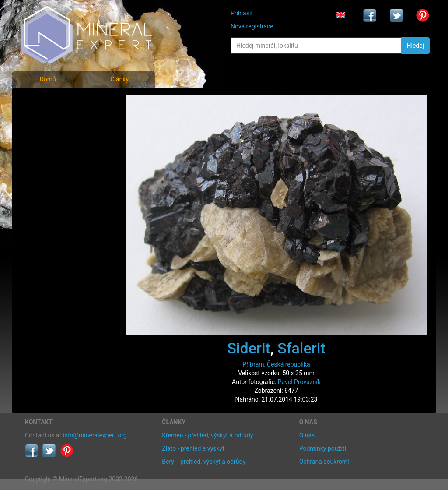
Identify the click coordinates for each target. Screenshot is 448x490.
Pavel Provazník (299, 382)
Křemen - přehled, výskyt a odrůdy (207, 435)
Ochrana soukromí (324, 462)
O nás (307, 435)
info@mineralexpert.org (95, 435)
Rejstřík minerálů (55, 120)
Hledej (415, 46)
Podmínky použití (323, 448)
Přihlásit (242, 13)
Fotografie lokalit (55, 139)
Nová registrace (252, 26)
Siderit (249, 348)
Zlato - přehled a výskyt (193, 448)
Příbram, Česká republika (276, 364)
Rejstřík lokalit (50, 159)
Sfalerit (301, 348)
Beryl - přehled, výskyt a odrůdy (204, 462)
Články (119, 79)
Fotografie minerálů (60, 101)
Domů (47, 79)
